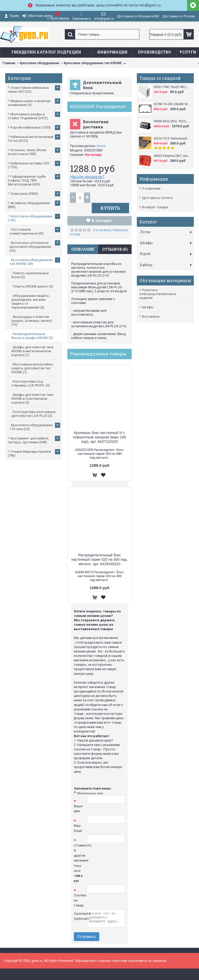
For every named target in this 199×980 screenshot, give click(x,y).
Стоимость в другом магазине (80, 863)
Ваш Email (78, 828)
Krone (101, 146)
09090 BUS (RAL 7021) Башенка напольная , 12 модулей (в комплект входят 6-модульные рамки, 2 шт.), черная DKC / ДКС (172, 121)
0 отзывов (102, 230)
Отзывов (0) (115, 249)
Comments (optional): (80, 916)
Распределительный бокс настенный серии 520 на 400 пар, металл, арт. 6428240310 (100, 559)
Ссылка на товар (80, 900)
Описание (83, 249)
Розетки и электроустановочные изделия (158, 294)
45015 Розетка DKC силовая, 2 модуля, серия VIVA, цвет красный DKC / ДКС (172, 156)
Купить (110, 208)
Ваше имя (78, 809)
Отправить (87, 937)
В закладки (102, 221)
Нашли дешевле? (87, 177)
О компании (151, 188)
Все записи (151, 316)
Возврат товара (155, 207)
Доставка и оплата (157, 198)
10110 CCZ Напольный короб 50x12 (172, 138)
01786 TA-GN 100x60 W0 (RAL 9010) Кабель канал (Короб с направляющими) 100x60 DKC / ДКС (172, 104)
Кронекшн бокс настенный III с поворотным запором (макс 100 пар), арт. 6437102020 (100, 437)
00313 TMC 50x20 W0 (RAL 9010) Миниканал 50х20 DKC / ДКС (172, 87)
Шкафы (148, 307)
